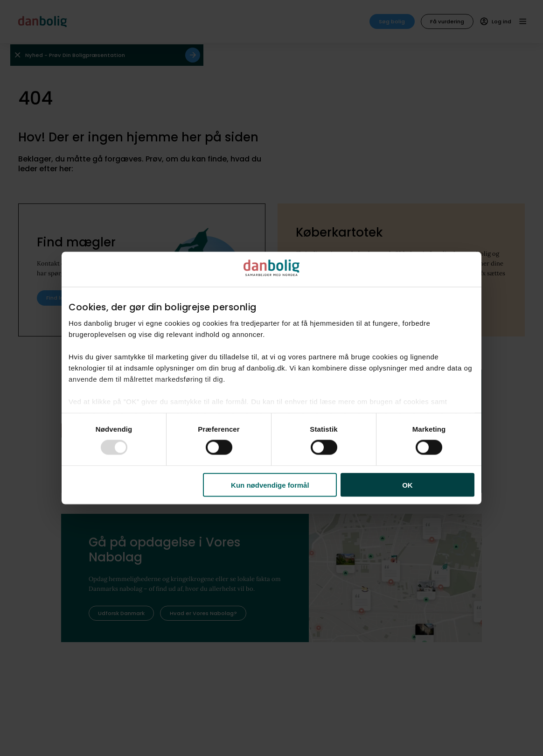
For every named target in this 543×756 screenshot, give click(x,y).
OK (407, 485)
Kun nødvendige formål (270, 485)
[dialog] (271, 378)
